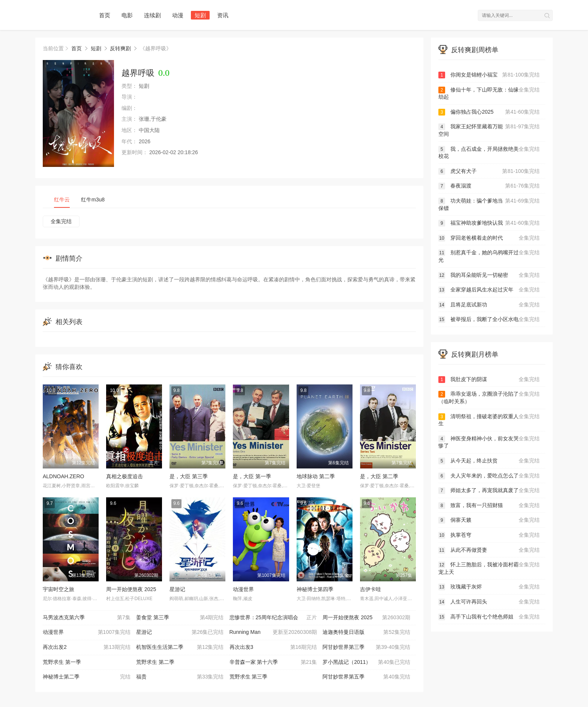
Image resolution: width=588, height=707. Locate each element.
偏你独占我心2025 (489, 112)
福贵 (180, 677)
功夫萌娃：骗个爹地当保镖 (489, 204)
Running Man (273, 632)
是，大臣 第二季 (379, 476)
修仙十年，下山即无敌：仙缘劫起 (489, 93)
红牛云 (62, 200)
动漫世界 (243, 589)
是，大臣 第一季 (252, 476)
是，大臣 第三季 (189, 476)
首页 (105, 15)
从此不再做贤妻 (489, 550)
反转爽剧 (120, 48)
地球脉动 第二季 (316, 476)
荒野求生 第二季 (155, 662)
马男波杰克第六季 (87, 618)
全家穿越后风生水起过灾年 (489, 290)
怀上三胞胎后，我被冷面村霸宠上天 (489, 568)
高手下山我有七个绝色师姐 (489, 617)
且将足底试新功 (489, 305)
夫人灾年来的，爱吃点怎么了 (489, 476)
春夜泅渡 (489, 186)
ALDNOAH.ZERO (63, 476)
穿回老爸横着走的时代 (489, 238)
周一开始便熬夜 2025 (131, 589)
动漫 (178, 15)
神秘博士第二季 (87, 677)
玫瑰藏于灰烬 (489, 587)
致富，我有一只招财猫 (489, 506)
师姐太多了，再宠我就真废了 (489, 491)
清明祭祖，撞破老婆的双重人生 (489, 420)
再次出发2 (87, 647)
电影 (127, 15)
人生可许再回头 (489, 602)
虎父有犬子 (489, 171)
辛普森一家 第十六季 (273, 662)
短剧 (200, 15)
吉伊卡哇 (370, 589)
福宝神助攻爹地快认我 (489, 223)
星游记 (177, 589)
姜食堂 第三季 (180, 618)
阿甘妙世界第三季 (366, 647)
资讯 (223, 15)
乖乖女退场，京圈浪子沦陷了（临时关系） (489, 397)
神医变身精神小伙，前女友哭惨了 (489, 442)
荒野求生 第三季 (249, 677)
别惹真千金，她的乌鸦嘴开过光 (489, 256)
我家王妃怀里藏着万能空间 (489, 130)
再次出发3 (273, 647)
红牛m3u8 (93, 200)
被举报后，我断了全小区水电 (489, 320)
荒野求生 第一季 (62, 662)
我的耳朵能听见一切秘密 (489, 275)
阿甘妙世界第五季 (366, 677)
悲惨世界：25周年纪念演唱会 (273, 618)
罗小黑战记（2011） (366, 662)
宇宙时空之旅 (58, 589)
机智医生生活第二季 (180, 647)
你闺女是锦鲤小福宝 (489, 75)
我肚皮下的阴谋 (489, 380)
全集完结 (61, 221)
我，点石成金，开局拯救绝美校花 (489, 152)
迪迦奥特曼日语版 (366, 632)
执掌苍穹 (489, 535)
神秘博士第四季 (315, 589)
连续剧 (152, 15)
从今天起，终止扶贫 (489, 461)
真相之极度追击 (124, 476)
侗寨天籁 (489, 520)
